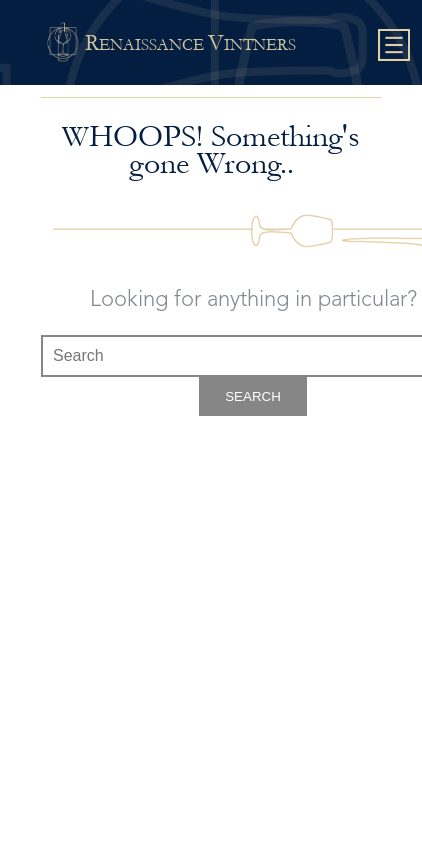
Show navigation (394, 45)
